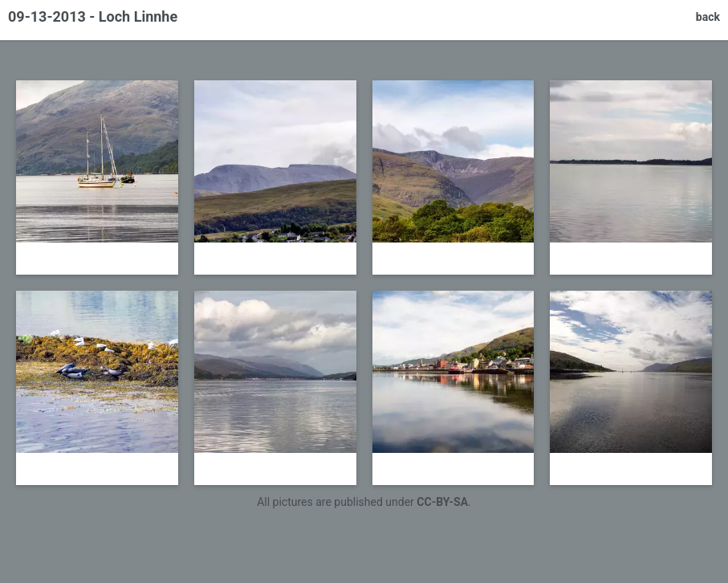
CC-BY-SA (442, 502)
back (708, 17)
